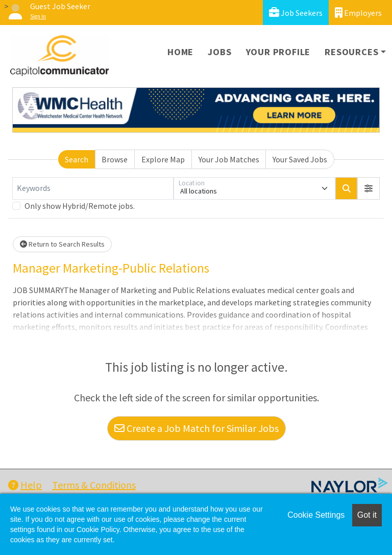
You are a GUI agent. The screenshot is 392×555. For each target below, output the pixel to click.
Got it (367, 515)
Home (180, 52)
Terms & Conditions (94, 485)
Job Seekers (296, 13)
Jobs (219, 52)
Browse (115, 159)
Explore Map (163, 159)
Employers (358, 13)
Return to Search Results (62, 244)
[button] (369, 188)
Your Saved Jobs (300, 159)
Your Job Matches (229, 159)
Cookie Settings (316, 515)
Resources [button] (351, 52)
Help (25, 485)
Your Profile (278, 52)
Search (77, 159)
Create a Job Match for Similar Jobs (197, 428)
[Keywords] (93, 188)
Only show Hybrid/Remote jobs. (80, 206)
